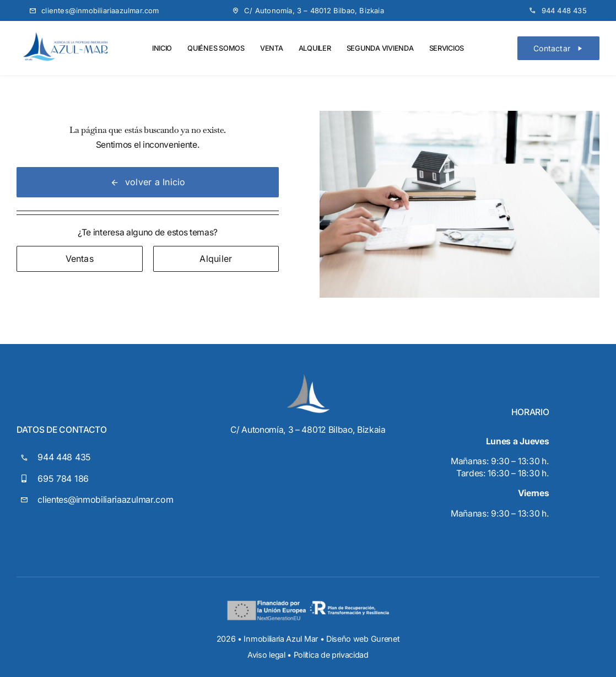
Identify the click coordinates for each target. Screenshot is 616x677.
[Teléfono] (558, 10)
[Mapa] (308, 10)
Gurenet (385, 639)
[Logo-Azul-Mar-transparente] (66, 34)
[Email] (94, 10)
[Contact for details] (80, 259)
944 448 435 (64, 457)
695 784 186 (63, 479)
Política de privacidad (331, 655)
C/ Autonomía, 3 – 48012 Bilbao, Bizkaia (308, 430)
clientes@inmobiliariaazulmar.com (105, 499)
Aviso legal (266, 655)
